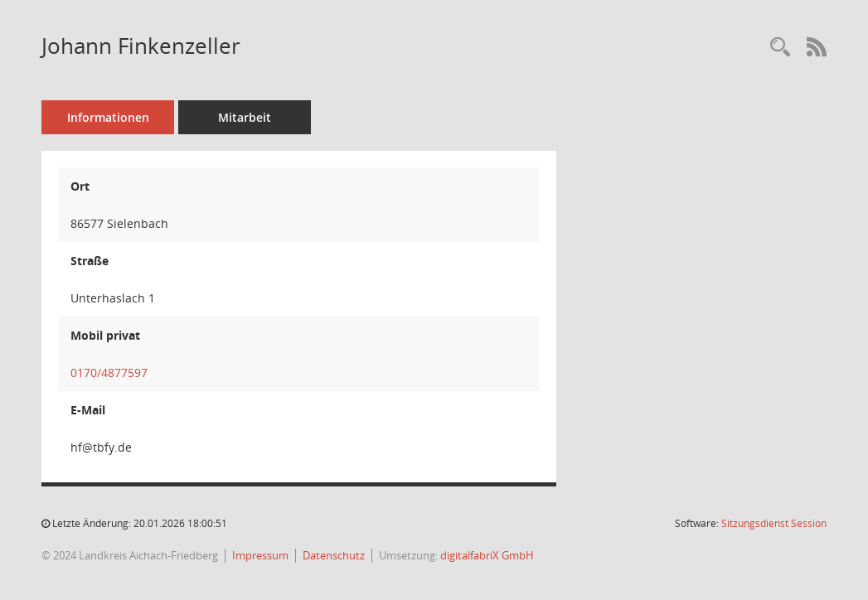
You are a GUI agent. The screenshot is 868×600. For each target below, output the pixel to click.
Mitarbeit (245, 117)
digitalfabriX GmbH (487, 555)
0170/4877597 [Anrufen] (109, 373)
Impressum (260, 555)
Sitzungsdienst (774, 523)
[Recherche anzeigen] (780, 48)
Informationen (108, 117)
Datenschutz (334, 555)
